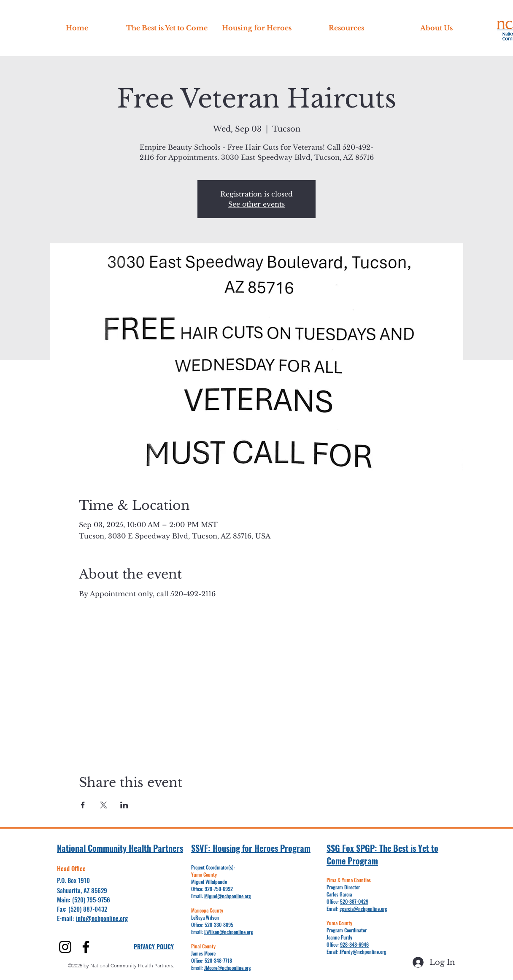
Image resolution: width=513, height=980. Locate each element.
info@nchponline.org (102, 918)
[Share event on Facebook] (83, 805)
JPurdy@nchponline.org (363, 952)
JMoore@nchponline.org (228, 968)
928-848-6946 (354, 944)
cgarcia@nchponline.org (363, 909)
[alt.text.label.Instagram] (65, 947)
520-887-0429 (354, 901)
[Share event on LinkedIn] (124, 805)
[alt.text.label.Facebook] (86, 947)
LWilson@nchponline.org (229, 932)
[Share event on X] (104, 805)
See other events (256, 204)
